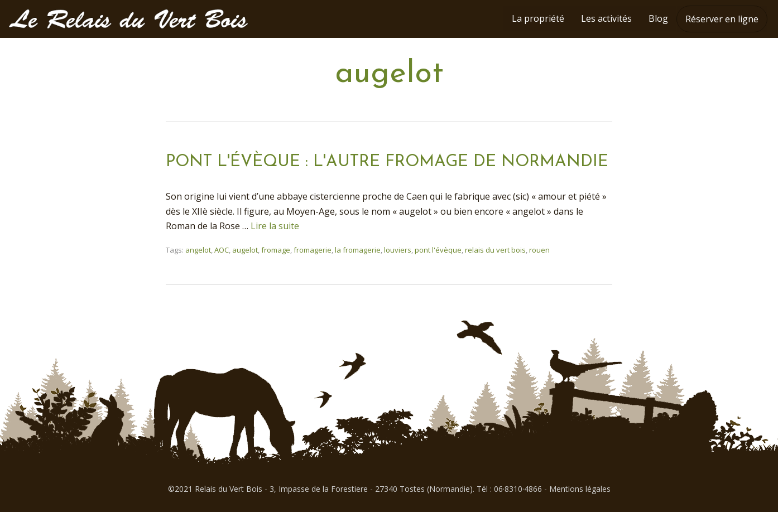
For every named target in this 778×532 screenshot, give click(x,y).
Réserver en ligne (722, 19)
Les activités (606, 18)
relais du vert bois (495, 270)
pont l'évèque (438, 270)
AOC (222, 270)
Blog (658, 18)
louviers (398, 270)
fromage (276, 270)
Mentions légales (580, 509)
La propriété (538, 18)
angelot (198, 270)
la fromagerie (358, 270)
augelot (245, 270)
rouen (539, 270)
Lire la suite (275, 246)
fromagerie (313, 270)
